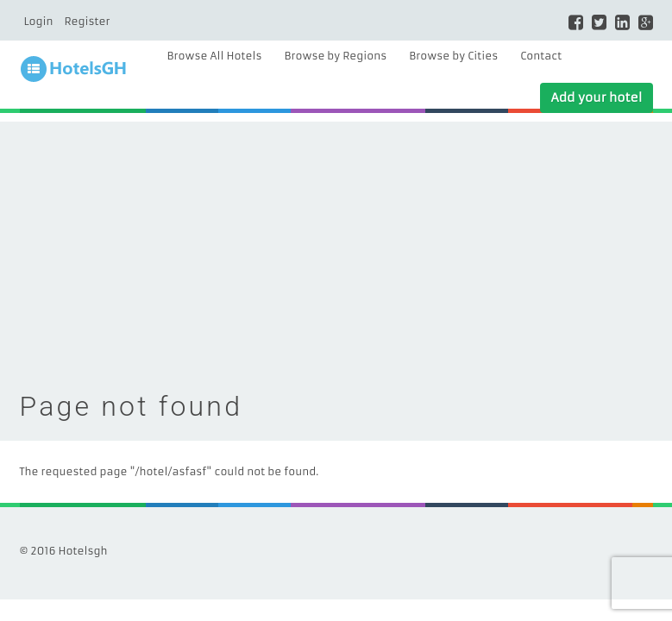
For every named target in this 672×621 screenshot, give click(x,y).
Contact (541, 56)
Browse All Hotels (215, 56)
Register (87, 21)
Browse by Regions (335, 56)
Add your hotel (596, 97)
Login (39, 21)
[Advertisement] (336, 242)
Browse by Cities (453, 56)
